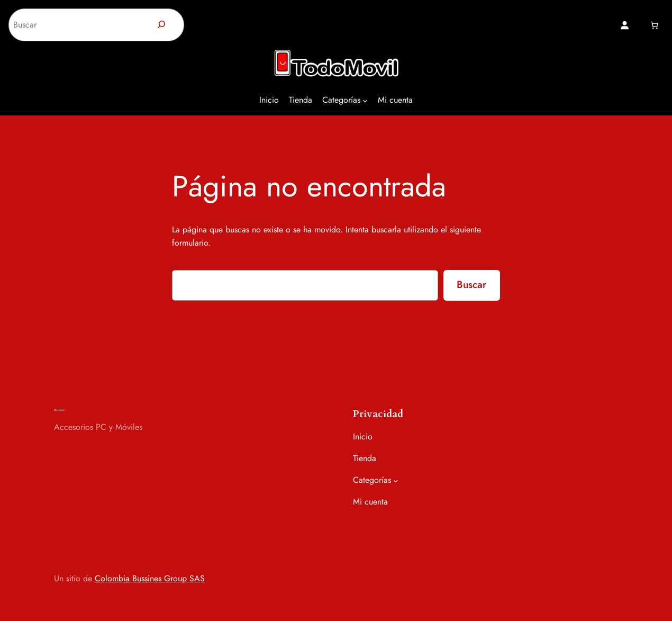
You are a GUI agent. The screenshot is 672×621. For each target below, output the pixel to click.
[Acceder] (624, 25)
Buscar (471, 284)
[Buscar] (162, 25)
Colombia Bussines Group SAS (150, 578)
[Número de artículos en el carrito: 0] (654, 25)
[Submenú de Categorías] (365, 101)
